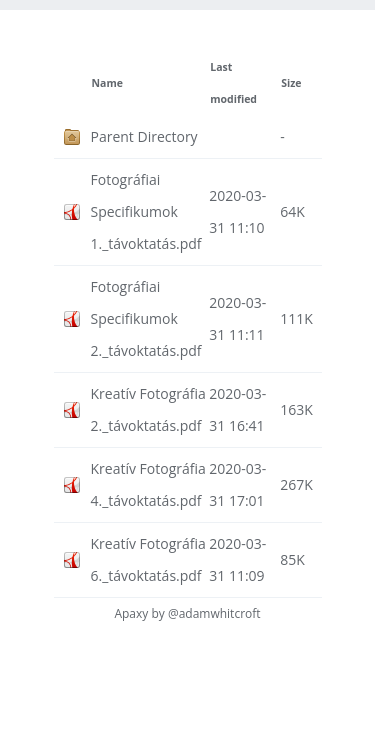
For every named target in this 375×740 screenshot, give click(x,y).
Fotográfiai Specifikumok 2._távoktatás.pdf (146, 318)
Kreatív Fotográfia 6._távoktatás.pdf (148, 559)
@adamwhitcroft (214, 613)
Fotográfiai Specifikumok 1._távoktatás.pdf (146, 211)
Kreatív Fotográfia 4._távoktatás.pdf (148, 484)
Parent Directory (144, 136)
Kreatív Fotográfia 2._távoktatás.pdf (148, 409)
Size (291, 83)
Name (107, 83)
